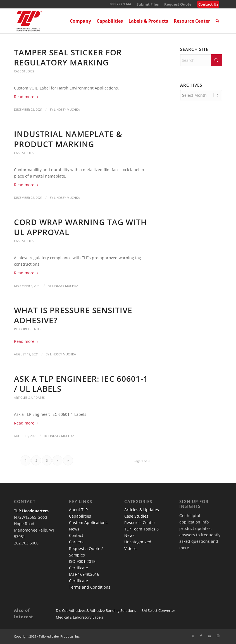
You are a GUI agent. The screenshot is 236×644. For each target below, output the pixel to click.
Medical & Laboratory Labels (79, 617)
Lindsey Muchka (67, 109)
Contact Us (208, 4)
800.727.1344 (120, 4)
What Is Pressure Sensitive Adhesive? (73, 315)
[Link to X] (193, 636)
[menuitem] (148, 4)
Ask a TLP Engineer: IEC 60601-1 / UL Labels (81, 384)
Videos (130, 549)
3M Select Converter (158, 610)
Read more (26, 97)
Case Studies (24, 71)
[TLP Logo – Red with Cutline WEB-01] (29, 21)
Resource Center (28, 329)
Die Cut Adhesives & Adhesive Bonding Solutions (96, 610)
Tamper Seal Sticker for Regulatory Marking (68, 57)
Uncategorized (138, 542)
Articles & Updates (29, 398)
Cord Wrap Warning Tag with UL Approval (80, 227)
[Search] (218, 21)
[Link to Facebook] (201, 636)
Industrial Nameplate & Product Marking (68, 139)
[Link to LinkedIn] (209, 636)
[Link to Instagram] (218, 636)
